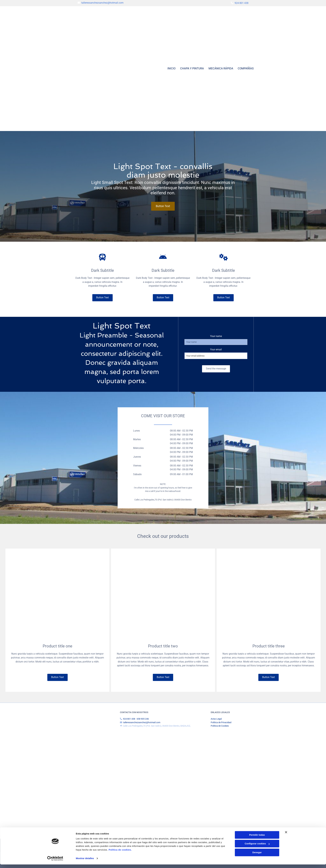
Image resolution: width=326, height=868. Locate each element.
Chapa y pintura (192, 68)
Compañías (246, 68)
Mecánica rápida (221, 68)
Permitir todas (257, 838)
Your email (216, 349)
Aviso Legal (216, 719)
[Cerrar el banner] (286, 836)
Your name (216, 336)
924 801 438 (242, 3)
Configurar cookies (257, 847)
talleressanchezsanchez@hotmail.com (102, 3)
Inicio (171, 68)
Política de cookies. (120, 853)
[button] (163, 206)
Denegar (257, 856)
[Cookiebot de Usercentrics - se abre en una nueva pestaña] (55, 862)
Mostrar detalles (85, 862)
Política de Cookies (220, 726)
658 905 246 (143, 719)
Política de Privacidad (221, 722)
